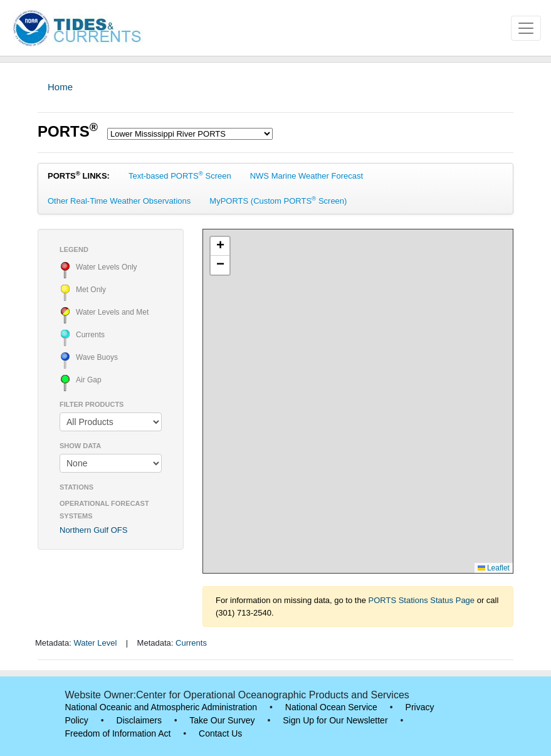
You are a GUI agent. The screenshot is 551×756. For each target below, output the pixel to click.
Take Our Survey (222, 720)
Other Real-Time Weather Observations (119, 201)
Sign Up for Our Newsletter (335, 720)
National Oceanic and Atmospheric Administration (161, 707)
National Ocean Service (331, 707)
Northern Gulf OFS (93, 530)
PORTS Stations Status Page (422, 600)
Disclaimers (139, 720)
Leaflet (494, 568)
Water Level (95, 643)
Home (60, 87)
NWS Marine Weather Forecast (307, 176)
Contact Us (220, 733)
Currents (191, 643)
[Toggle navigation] (526, 28)
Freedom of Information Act (118, 733)
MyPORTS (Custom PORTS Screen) (278, 200)
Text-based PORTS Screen (180, 175)
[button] (220, 246)
